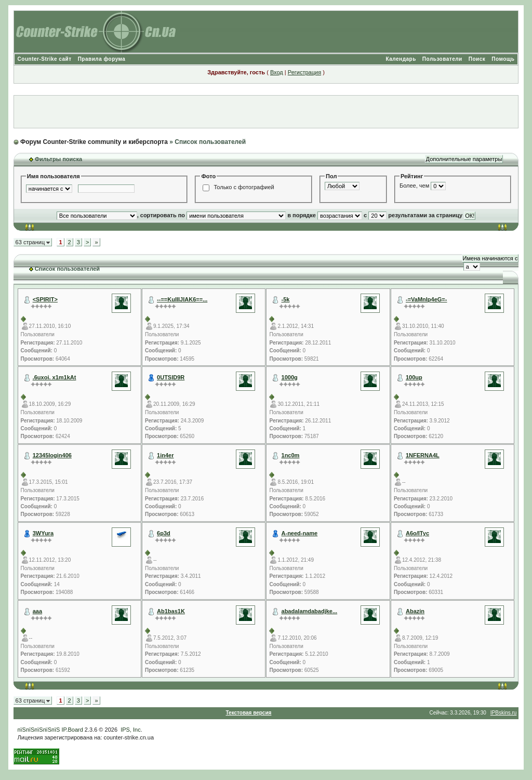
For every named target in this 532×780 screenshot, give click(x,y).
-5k (286, 299)
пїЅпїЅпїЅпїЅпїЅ (39, 730)
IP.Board (72, 730)
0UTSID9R (171, 377)
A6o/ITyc (417, 533)
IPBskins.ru (504, 713)
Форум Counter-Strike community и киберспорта (94, 142)
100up (414, 377)
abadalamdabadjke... (310, 611)
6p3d (164, 533)
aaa (37, 611)
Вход (277, 72)
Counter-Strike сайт (45, 59)
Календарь (401, 59)
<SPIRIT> (45, 299)
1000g (290, 377)
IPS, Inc (131, 730)
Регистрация (304, 72)
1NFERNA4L (423, 455)
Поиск (477, 59)
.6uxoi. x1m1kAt (55, 377)
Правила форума (102, 59)
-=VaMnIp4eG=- (426, 299)
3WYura (43, 533)
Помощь (503, 59)
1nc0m (291, 455)
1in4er (165, 455)
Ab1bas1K (171, 611)
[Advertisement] (266, 112)
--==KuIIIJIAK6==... (182, 299)
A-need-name (300, 533)
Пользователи (442, 59)
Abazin (415, 611)
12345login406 (52, 455)
